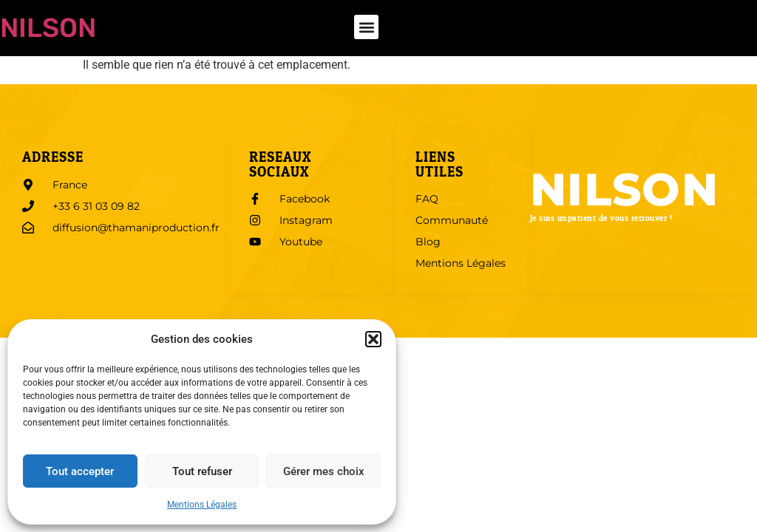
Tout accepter (80, 471)
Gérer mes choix (324, 471)
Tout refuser (202, 471)
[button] (373, 339)
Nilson (48, 28)
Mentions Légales (202, 505)
